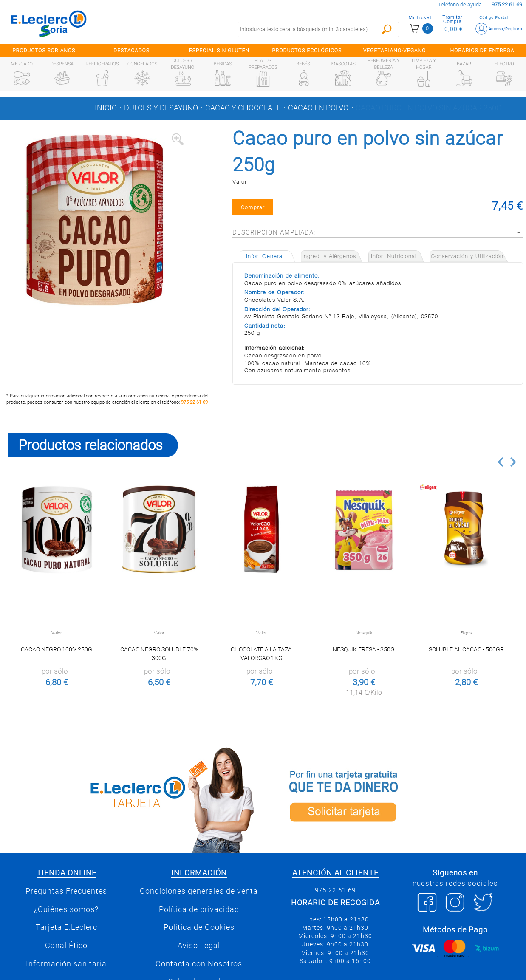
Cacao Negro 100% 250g (57, 649)
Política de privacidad (199, 909)
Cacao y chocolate (243, 108)
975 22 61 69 (194, 402)
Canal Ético (66, 946)
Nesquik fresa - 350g (364, 649)
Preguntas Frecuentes (66, 891)
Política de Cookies (199, 927)
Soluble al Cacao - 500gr (466, 649)
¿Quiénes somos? (66, 909)
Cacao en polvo (318, 108)
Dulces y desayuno (161, 108)
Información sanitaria (66, 964)
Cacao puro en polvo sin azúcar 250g (428, 108)
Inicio (106, 108)
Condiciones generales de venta (199, 891)
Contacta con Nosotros (199, 964)
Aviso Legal (199, 946)
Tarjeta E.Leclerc (66, 927)
